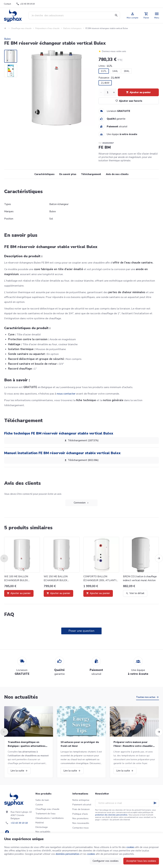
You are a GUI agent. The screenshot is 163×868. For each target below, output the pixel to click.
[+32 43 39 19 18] (25, 4)
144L (115, 71)
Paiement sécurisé (82, 805)
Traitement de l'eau (45, 814)
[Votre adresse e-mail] (127, 803)
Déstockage (42, 827)
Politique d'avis (80, 814)
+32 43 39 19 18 (19, 823)
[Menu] (157, 15)
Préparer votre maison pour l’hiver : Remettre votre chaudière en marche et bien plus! (134, 744)
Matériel (40, 823)
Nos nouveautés (81, 823)
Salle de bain (42, 800)
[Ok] (155, 803)
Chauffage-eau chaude (21, 28)
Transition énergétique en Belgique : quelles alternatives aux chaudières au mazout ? (27, 744)
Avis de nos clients (117, 174)
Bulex (7, 39)
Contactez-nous (81, 828)
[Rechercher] (116, 15)
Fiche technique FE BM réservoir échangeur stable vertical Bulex (59, 433)
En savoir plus (68, 174)
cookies (130, 847)
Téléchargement (91, 174)
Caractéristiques (44, 174)
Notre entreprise (81, 800)
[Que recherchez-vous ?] (74, 15)
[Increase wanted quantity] (114, 92)
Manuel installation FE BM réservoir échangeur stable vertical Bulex (62, 453)
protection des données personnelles (111, 815)
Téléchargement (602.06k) (81, 460)
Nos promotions (80, 818)
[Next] (159, 558)
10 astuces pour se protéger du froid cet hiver (80, 744)
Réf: (100, 143)
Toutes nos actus (146, 697)
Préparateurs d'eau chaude (47, 28)
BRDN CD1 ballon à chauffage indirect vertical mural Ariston (140, 578)
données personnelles (68, 854)
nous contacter (66, 394)
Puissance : (109, 78)
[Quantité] (108, 92)
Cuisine (39, 805)
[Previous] (4, 558)
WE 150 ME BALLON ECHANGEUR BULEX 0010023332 (56, 579)
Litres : (105, 66)
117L (104, 71)
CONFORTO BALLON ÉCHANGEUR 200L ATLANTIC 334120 (101, 579)
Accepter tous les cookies (141, 861)
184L (127, 71)
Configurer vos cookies (106, 861)
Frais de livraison (81, 809)
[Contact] (7, 4)
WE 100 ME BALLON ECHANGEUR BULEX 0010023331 (16, 579)
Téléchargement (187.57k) (81, 441)
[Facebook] (7, 832)
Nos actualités (21, 697)
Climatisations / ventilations (50, 818)
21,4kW (105, 83)
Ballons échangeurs (72, 28)
